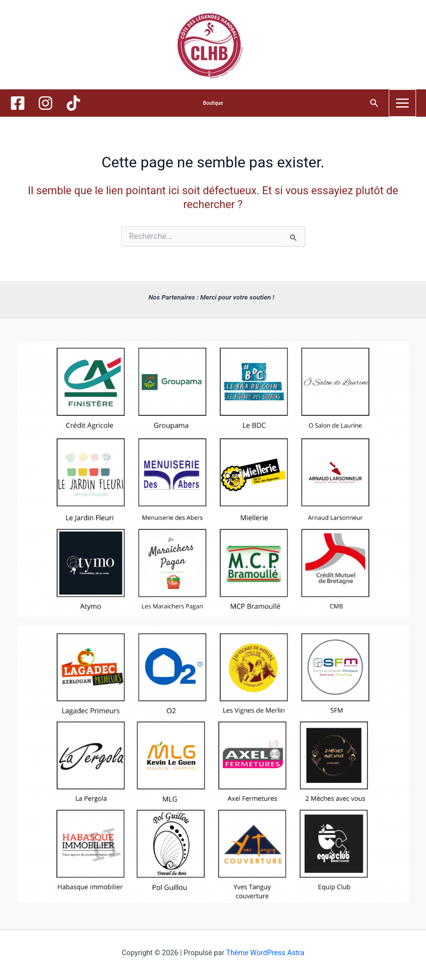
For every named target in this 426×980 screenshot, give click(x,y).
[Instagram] (45, 103)
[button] (213, 103)
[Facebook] (18, 103)
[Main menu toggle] (402, 103)
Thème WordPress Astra (265, 953)
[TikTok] (73, 103)
